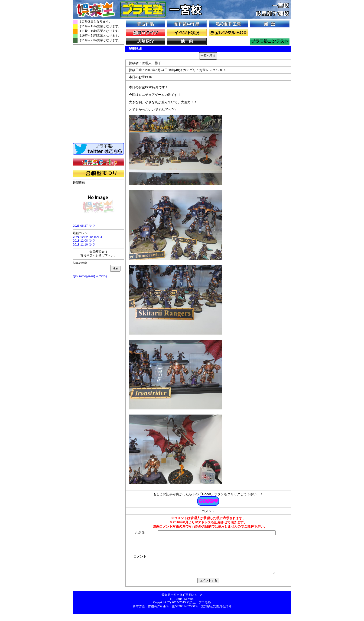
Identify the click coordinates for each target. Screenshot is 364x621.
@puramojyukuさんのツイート (93, 276)
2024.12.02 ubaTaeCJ (87, 237)
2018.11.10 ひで (84, 244)
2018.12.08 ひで (84, 241)
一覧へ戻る (208, 56)
